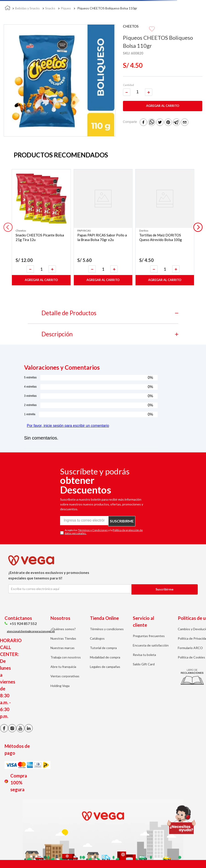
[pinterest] (168, 123)
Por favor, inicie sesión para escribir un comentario (68, 426)
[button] (8, 227)
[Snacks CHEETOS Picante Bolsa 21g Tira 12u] (41, 227)
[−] (127, 92)
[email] (185, 123)
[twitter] (160, 123)
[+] (149, 92)
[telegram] (176, 123)
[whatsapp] (152, 123)
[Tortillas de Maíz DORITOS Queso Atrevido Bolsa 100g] (165, 227)
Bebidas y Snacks (27, 8)
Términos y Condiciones (93, 530)
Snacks (50, 8)
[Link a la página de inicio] (8, 9)
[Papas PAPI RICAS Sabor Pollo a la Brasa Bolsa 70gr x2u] (103, 227)
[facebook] (143, 123)
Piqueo (66, 8)
